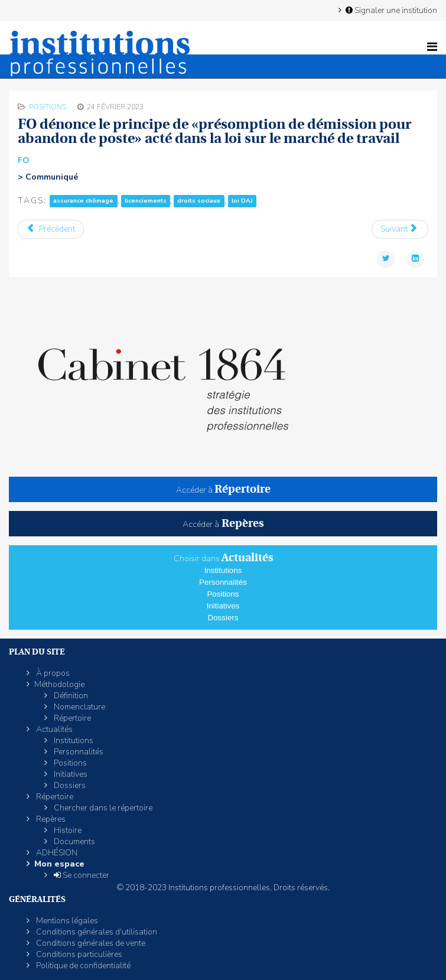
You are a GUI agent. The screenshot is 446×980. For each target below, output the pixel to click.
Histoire (67, 830)
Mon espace (59, 864)
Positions (48, 107)
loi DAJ (242, 201)
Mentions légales (66, 921)
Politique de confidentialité (82, 966)
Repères (50, 819)
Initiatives (223, 606)
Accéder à (223, 490)
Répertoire (71, 718)
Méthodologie (59, 684)
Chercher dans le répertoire (102, 808)
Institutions (223, 570)
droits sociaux (199, 201)
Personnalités (223, 582)
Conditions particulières (78, 954)
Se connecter (81, 875)
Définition (70, 696)
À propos (52, 673)
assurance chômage (83, 201)
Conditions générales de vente (90, 943)
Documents (74, 841)
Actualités (53, 729)
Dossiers (223, 618)
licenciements (146, 201)
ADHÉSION (56, 853)
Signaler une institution (390, 10)
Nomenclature (79, 707)
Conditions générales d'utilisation (96, 932)
